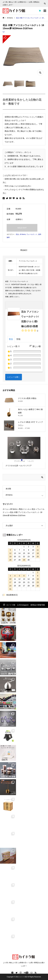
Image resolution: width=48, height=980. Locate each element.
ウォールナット (32, 234)
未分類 (8, 489)
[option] (24, 453)
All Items (23, 234)
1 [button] (22, 460)
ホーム (5, 509)
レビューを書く (14, 377)
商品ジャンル (24, 509)
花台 (17, 234)
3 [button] (26, 460)
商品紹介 (24, 250)
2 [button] (24, 460)
